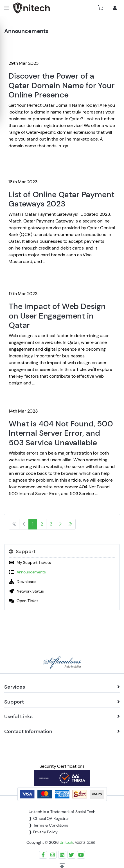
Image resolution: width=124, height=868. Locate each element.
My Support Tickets (30, 562)
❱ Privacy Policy (43, 832)
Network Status (26, 591)
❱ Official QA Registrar (49, 818)
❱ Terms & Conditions (48, 825)
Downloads (22, 582)
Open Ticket (23, 601)
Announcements (27, 572)
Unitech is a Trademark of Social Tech (62, 812)
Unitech (66, 842)
